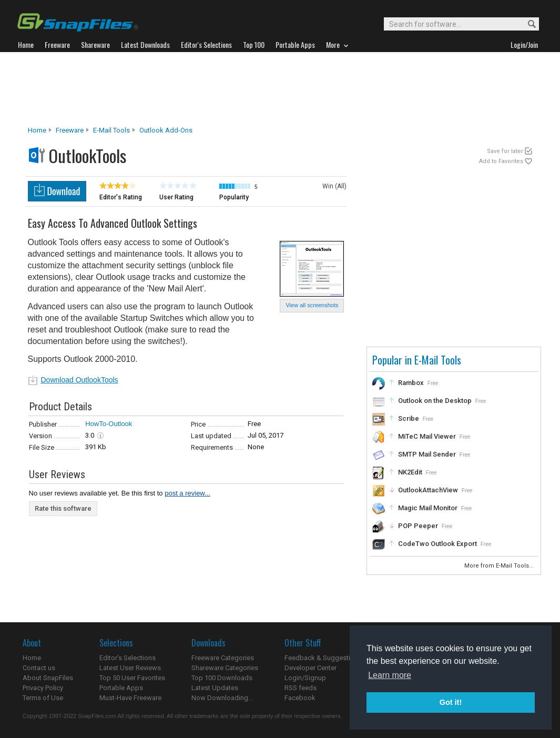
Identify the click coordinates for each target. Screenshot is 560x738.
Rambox (411, 383)
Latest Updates (215, 688)
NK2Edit (410, 472)
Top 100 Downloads (222, 678)
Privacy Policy (43, 688)
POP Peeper (418, 526)
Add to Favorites (501, 161)
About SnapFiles (48, 678)
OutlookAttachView (428, 490)
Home (37, 130)
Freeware (70, 130)
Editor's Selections (128, 658)
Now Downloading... (222, 698)
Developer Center (310, 668)
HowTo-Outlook (109, 424)
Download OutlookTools (80, 380)
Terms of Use (43, 698)
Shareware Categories (225, 668)
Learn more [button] (390, 675)
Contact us (39, 668)
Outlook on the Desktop (435, 401)
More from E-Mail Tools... (500, 566)
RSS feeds (301, 688)
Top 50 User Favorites (132, 678)
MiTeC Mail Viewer (427, 436)
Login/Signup (305, 678)
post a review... (187, 493)
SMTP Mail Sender (427, 454)
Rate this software (63, 508)
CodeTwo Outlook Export (437, 544)
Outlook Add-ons (166, 130)
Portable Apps (121, 688)
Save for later (505, 151)
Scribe (409, 418)
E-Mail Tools (111, 130)
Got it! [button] (451, 702)
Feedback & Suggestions (323, 658)
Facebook (300, 698)
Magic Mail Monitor (428, 508)
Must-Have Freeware (130, 698)
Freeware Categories (223, 658)
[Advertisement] (280, 89)
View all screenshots (312, 305)
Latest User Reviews (130, 668)
